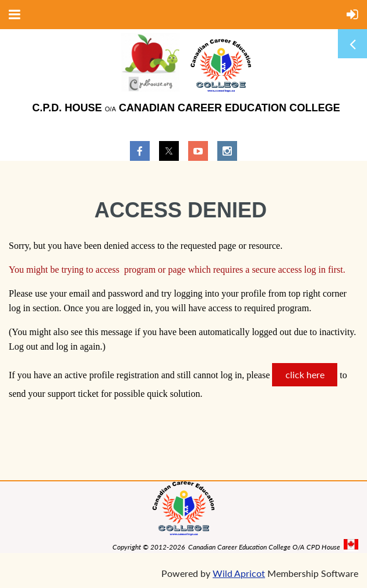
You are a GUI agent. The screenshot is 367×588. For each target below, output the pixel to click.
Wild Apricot (239, 573)
